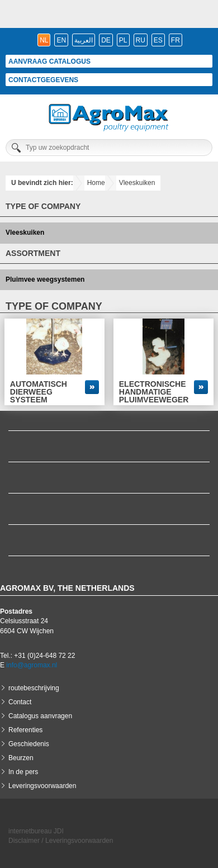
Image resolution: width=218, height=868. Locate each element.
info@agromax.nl (32, 665)
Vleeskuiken (137, 183)
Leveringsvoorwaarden (42, 786)
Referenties (25, 730)
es (158, 40)
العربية (84, 40)
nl (44, 40)
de (106, 40)
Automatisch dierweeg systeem (39, 392)
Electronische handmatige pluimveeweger (154, 392)
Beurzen (21, 758)
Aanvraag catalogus (49, 61)
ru (141, 40)
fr (176, 40)
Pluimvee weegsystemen (45, 279)
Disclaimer (24, 841)
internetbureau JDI (36, 831)
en (61, 40)
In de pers (23, 772)
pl (123, 40)
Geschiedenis (29, 744)
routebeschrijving (34, 688)
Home (96, 183)
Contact (20, 702)
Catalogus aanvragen (40, 716)
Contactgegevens (43, 80)
